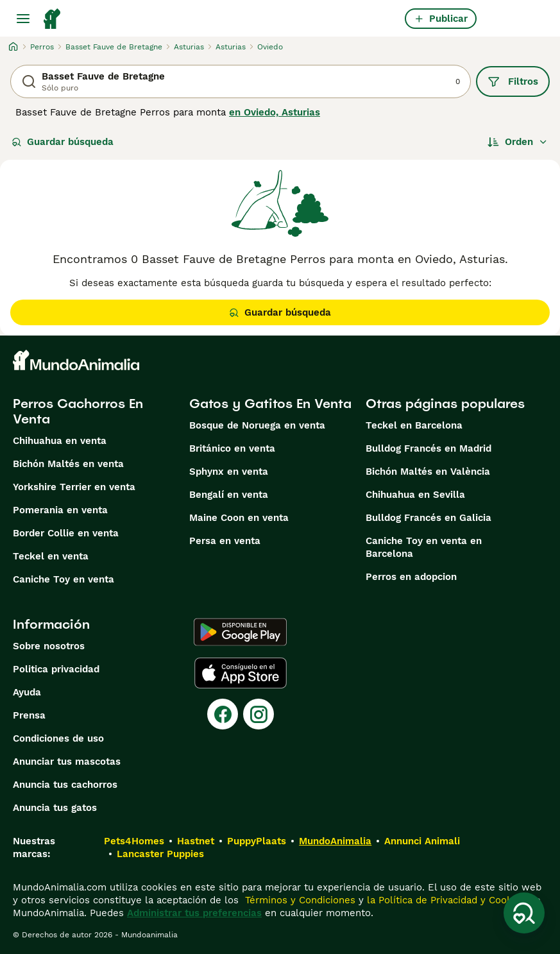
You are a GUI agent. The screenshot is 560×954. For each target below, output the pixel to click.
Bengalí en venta (229, 495)
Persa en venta (225, 541)
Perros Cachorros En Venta (78, 411)
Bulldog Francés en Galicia (428, 518)
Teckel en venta (51, 556)
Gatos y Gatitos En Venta (270, 404)
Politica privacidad (56, 669)
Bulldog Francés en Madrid (428, 448)
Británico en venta (232, 448)
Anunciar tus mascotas (67, 762)
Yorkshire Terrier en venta (74, 487)
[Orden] (518, 142)
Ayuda (27, 692)
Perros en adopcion (411, 577)
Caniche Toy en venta (64, 579)
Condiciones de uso (58, 738)
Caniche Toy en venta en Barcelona (424, 547)
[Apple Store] (241, 673)
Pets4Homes (134, 841)
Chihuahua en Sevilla (415, 495)
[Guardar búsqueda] (524, 913)
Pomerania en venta (60, 510)
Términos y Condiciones (299, 900)
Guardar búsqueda (63, 142)
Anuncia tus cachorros (65, 785)
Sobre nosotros (49, 646)
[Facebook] (223, 714)
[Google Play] (240, 632)
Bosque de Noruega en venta (257, 425)
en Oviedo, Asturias (275, 112)
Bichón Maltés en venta (68, 464)
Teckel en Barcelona (414, 425)
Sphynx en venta (229, 472)
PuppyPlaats (257, 841)
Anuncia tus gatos (55, 808)
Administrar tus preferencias (194, 913)
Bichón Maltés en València (428, 472)
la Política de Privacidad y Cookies (445, 900)
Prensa (29, 715)
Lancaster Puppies (160, 854)
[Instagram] (259, 714)
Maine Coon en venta (239, 518)
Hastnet (196, 841)
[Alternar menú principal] (23, 19)
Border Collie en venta (66, 533)
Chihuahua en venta (60, 441)
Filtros (513, 81)
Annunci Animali (422, 841)
